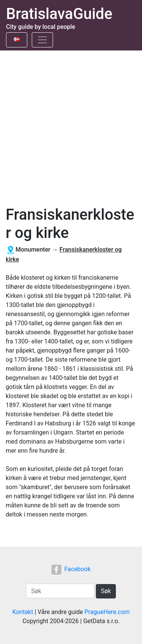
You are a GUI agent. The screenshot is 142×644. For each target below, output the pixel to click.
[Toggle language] (17, 40)
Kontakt (23, 612)
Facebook (71, 569)
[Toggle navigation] (42, 40)
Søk (106, 591)
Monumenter (33, 250)
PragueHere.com (107, 612)
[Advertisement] (71, 125)
